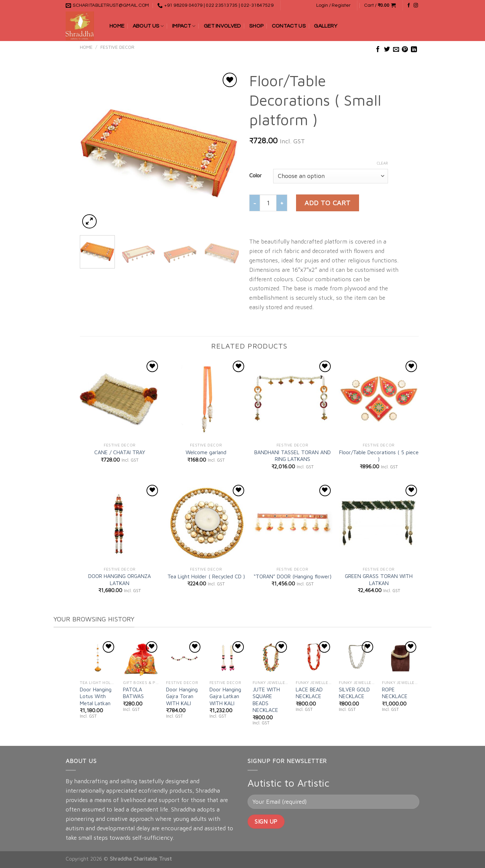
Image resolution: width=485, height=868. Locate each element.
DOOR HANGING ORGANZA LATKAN (120, 579)
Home (117, 26)
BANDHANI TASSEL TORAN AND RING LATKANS (293, 456)
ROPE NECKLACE (395, 693)
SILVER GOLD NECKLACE (354, 693)
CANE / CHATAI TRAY (120, 452)
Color (255, 175)
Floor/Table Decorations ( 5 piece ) (379, 456)
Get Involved (222, 26)
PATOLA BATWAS (133, 693)
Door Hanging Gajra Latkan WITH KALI (225, 696)
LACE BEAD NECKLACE (309, 693)
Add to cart (328, 203)
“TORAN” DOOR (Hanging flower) (293, 576)
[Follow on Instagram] (416, 6)
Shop (256, 26)
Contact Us (289, 26)
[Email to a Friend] (396, 50)
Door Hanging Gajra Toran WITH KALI (182, 696)
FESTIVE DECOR (117, 47)
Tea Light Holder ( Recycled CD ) (206, 576)
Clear (382, 163)
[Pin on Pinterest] (405, 50)
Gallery (326, 26)
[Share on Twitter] (387, 50)
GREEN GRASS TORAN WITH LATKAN (379, 579)
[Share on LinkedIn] (414, 50)
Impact (184, 26)
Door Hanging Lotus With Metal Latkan (96, 696)
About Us (148, 26)
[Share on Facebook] (378, 50)
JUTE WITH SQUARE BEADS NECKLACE (266, 700)
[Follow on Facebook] (409, 6)
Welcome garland (206, 452)
